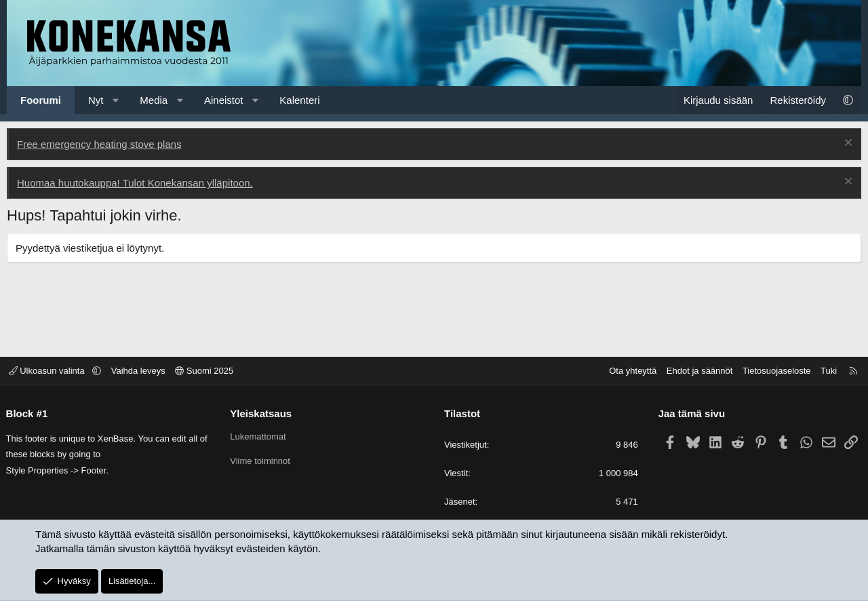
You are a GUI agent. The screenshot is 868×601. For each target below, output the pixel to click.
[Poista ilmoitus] (847, 144)
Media (154, 100)
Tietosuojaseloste (773, 371)
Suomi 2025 (209, 371)
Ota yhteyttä (629, 371)
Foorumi (41, 100)
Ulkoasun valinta (52, 371)
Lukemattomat (260, 437)
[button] (116, 100)
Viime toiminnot (263, 462)
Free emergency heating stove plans (99, 144)
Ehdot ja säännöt (695, 371)
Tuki (825, 371)
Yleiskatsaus (263, 413)
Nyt (96, 100)
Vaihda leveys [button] (142, 371)
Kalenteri (299, 100)
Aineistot (224, 100)
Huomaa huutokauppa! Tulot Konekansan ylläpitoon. (135, 183)
